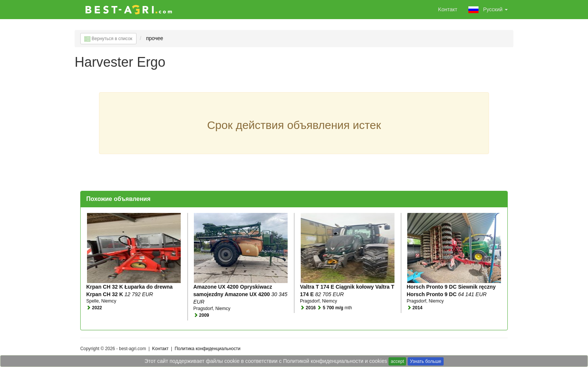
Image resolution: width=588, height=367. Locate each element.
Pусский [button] (488, 10)
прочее (155, 38)
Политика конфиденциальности (208, 349)
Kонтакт (448, 9)
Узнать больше (425, 361)
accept (397, 361)
